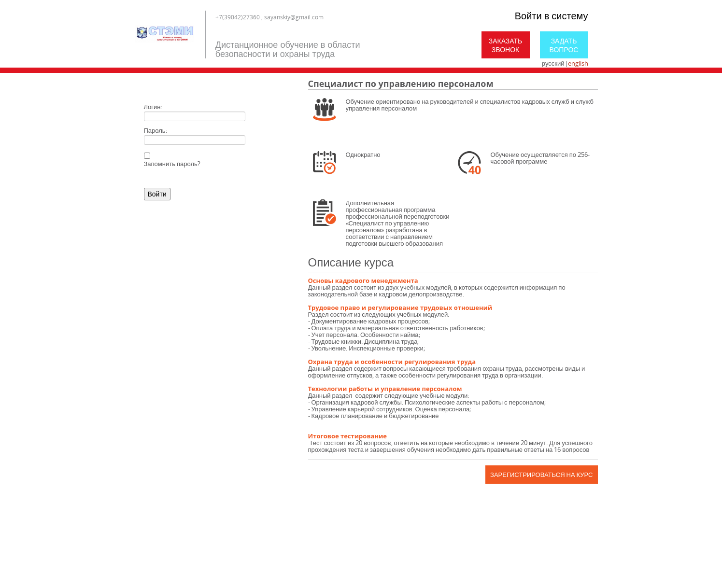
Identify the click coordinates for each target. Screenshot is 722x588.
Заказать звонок (506, 45)
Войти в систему (552, 16)
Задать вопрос (564, 45)
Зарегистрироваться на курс (541, 475)
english (578, 63)
